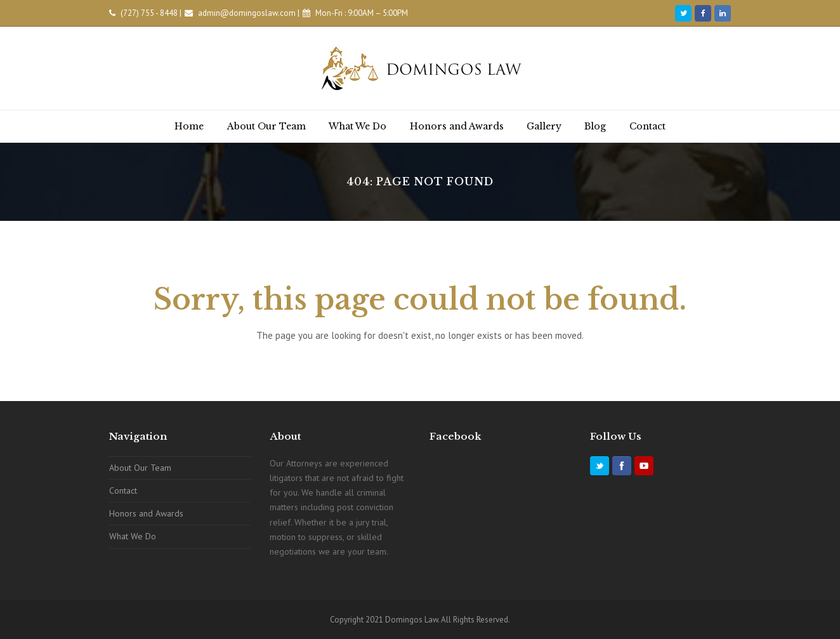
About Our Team (140, 468)
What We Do (133, 536)
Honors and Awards (146, 513)
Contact (123, 491)
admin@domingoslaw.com (247, 13)
